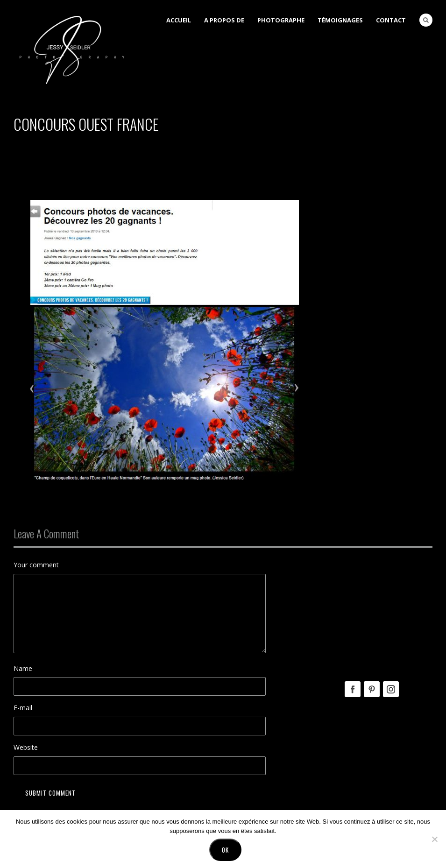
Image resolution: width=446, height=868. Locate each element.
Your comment (36, 565)
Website (26, 747)
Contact (391, 20)
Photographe (281, 20)
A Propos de (224, 20)
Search (426, 20)
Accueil (179, 20)
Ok (225, 850)
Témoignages (340, 20)
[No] (434, 839)
